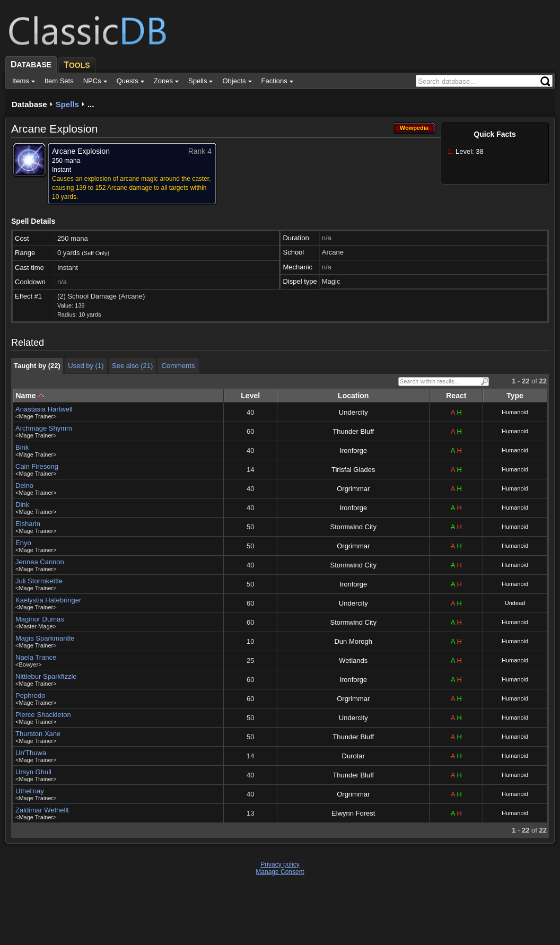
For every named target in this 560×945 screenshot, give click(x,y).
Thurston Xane (38, 734)
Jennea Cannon (40, 562)
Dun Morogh (353, 641)
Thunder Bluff (353, 431)
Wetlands (353, 660)
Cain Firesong (37, 466)
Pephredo (30, 695)
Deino (24, 485)
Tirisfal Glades (353, 470)
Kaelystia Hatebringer (48, 600)
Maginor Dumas (40, 619)
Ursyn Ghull (33, 772)
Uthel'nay (30, 791)
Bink (22, 447)
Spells (67, 104)
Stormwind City (353, 527)
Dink (22, 505)
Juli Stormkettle (39, 581)
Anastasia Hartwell (44, 409)
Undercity (353, 412)
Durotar (353, 756)
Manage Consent (280, 872)
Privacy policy (280, 864)
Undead (515, 603)
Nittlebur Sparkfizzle (46, 676)
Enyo (23, 543)
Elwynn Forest (353, 813)
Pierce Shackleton (43, 715)
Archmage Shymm (44, 428)
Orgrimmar (353, 489)
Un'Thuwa (31, 753)
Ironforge (353, 450)
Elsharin (28, 524)
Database (29, 104)
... (91, 104)
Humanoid (515, 412)
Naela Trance (36, 657)
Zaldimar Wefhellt (42, 810)
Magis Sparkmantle (45, 638)
